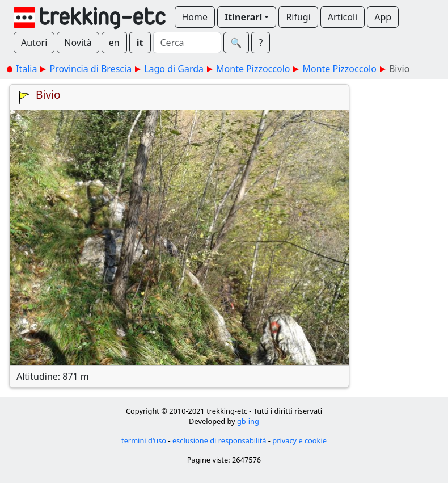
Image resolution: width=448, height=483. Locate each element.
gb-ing (248, 421)
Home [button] (195, 17)
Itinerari (243, 17)
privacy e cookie (299, 440)
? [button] (261, 43)
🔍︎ (236, 43)
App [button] (383, 17)
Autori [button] (34, 43)
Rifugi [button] (298, 17)
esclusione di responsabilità (219, 440)
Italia (26, 69)
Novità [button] (78, 43)
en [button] (114, 43)
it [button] (140, 43)
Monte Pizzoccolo (253, 69)
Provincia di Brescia (90, 69)
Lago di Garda (174, 69)
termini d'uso (144, 440)
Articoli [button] (343, 17)
